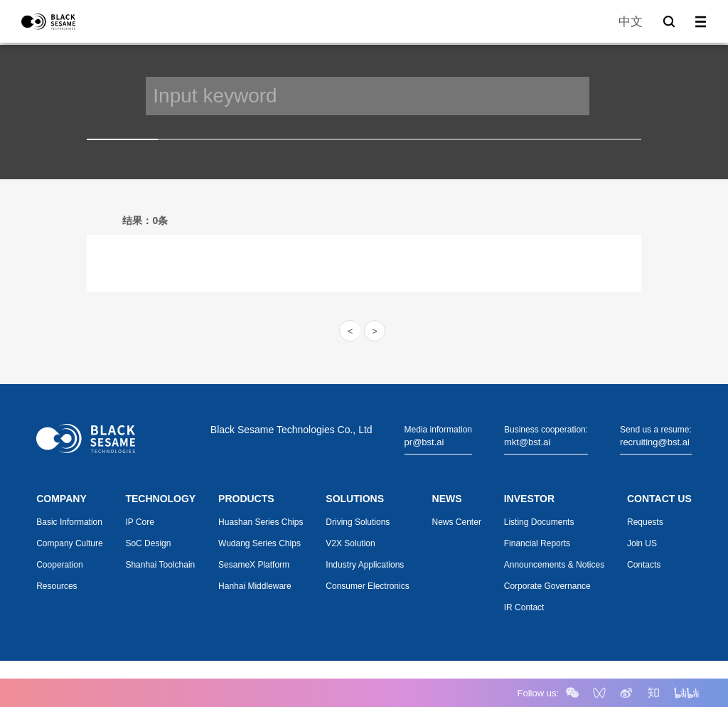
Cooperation (59, 565)
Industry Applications (365, 565)
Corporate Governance (547, 586)
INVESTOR (529, 499)
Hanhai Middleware (255, 586)
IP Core (139, 522)
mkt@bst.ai (527, 442)
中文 (631, 22)
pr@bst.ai (424, 442)
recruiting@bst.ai (655, 442)
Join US (642, 543)
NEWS (447, 499)
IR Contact (524, 607)
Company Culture (69, 543)
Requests (645, 522)
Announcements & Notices (554, 565)
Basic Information (69, 522)
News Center (457, 522)
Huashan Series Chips (261, 522)
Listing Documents (539, 522)
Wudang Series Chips (259, 543)
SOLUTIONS (355, 499)
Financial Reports (537, 543)
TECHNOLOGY (160, 499)
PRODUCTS (246, 499)
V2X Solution (350, 543)
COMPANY (61, 499)
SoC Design (148, 543)
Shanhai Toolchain (160, 565)
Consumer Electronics (367, 586)
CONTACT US (659, 499)
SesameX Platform (254, 565)
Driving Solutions (358, 522)
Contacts (644, 565)
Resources (57, 586)
